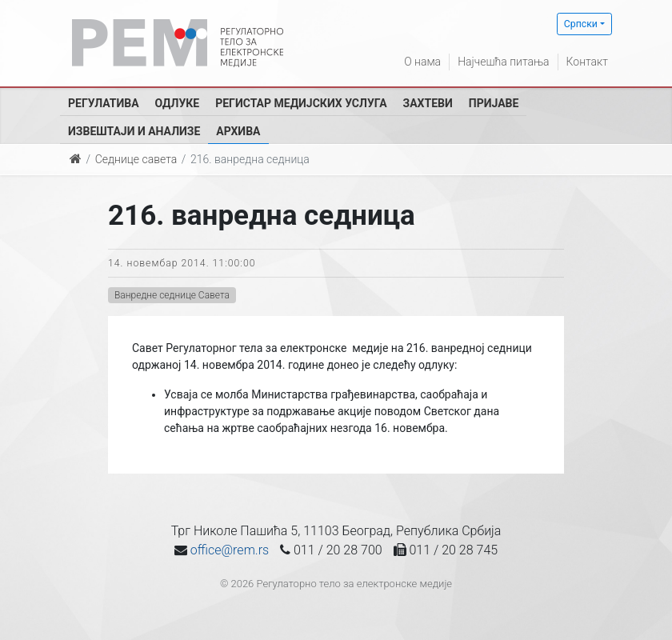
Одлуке (178, 103)
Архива (238, 131)
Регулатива (104, 103)
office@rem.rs (230, 550)
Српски (581, 24)
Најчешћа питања (503, 62)
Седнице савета (136, 159)
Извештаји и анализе (134, 131)
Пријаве (494, 103)
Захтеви (428, 103)
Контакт (587, 62)
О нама (422, 62)
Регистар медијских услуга (301, 103)
